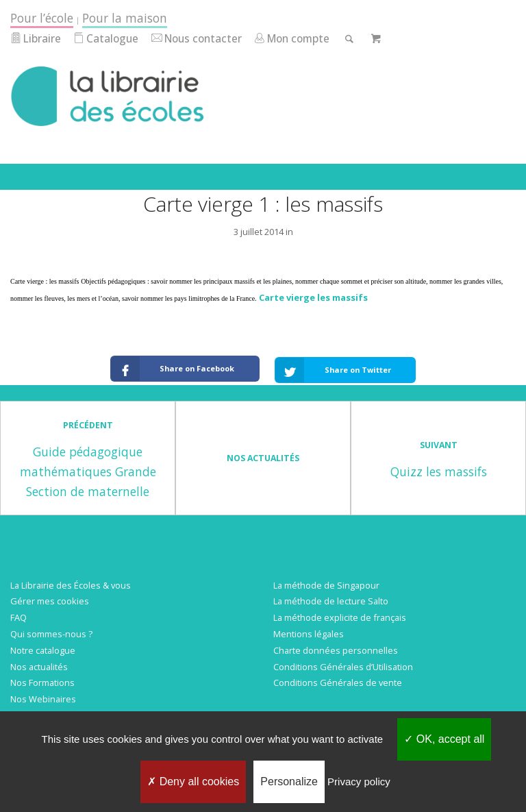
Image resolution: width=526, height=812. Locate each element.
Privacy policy (359, 782)
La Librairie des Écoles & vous (71, 581)
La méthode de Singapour (326, 581)
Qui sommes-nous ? (51, 630)
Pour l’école (42, 18)
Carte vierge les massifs (313, 297)
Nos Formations (42, 678)
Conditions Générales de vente (338, 678)
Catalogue (106, 39)
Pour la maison (125, 18)
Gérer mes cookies (50, 598)
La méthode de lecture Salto (331, 598)
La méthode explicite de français (340, 613)
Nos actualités (39, 663)
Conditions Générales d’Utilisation (343, 663)
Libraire (36, 39)
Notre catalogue (43, 646)
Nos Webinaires (43, 695)
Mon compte (292, 39)
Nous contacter (197, 39)
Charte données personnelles (336, 646)
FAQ (18, 613)
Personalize (289, 782)
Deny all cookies (193, 782)
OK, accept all (444, 739)
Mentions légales (309, 630)
